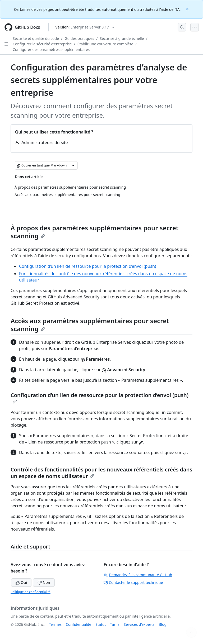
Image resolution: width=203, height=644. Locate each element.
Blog (163, 624)
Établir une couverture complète (105, 44)
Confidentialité (79, 624)
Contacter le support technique (133, 582)
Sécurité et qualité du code (36, 38)
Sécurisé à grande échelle (122, 38)
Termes (55, 624)
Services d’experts (139, 624)
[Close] (188, 9)
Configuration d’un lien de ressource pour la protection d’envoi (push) (88, 266)
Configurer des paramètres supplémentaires (51, 49)
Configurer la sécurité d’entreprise (42, 44)
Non (44, 582)
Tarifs (115, 624)
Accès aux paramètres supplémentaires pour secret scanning (90, 325)
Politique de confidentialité (31, 592)
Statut (101, 624)
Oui (21, 582)
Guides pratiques (79, 38)
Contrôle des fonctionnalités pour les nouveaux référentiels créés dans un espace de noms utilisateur (101, 473)
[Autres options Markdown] (73, 165)
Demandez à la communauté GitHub (138, 575)
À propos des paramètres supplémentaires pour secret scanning (95, 232)
